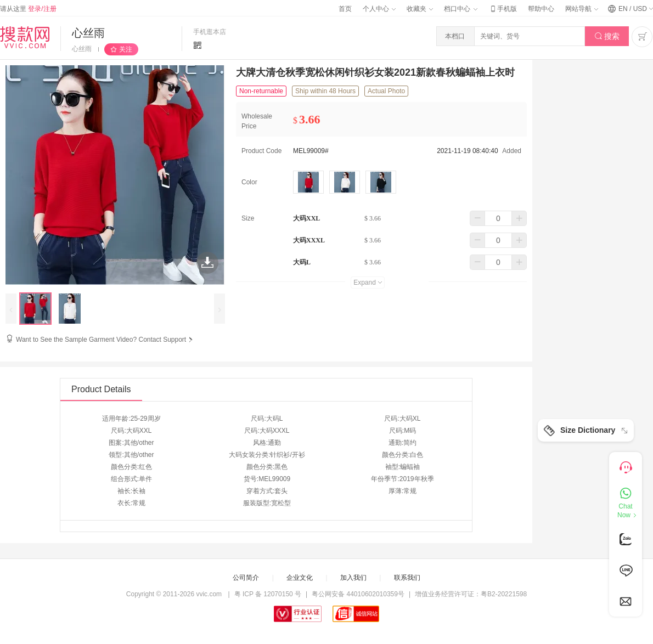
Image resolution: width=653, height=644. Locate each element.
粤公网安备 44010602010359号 (358, 594)
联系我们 (407, 578)
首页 (345, 9)
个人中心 (379, 9)
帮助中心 (541, 9)
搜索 (607, 36)
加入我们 (353, 578)
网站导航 (582, 9)
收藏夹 (420, 9)
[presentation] (11, 309)
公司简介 (246, 578)
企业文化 (300, 578)
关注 (126, 49)
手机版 (503, 9)
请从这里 (28, 9)
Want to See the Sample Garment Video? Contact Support (105, 340)
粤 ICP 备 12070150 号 (268, 594)
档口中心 (460, 9)
